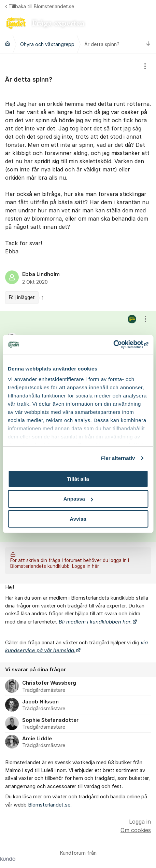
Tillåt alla (78, 479)
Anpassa (78, 499)
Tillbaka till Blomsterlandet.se (40, 6)
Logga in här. (86, 566)
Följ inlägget (22, 297)
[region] (78, 182)
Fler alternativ (118, 458)
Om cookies (136, 830)
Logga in (140, 822)
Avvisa (78, 519)
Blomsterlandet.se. (50, 805)
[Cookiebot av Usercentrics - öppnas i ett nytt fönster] (118, 345)
